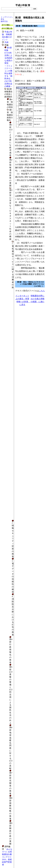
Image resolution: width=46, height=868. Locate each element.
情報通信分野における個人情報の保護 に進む (38, 299)
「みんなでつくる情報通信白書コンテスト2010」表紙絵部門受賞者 (7, 857)
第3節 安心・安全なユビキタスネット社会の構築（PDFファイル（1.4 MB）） (30, 284)
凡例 (6, 42)
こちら (42, 291)
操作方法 (4, 21)
